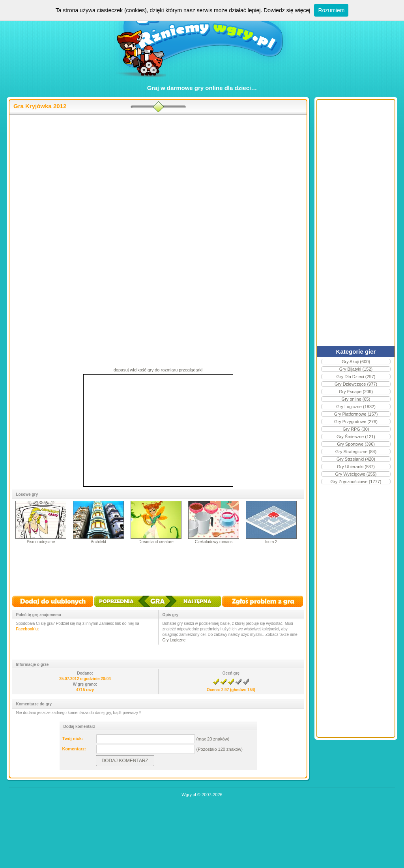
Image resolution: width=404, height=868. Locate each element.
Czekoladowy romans (214, 542)
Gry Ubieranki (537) (356, 467)
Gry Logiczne (174, 640)
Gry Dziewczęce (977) (356, 384)
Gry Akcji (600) (356, 362)
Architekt (98, 542)
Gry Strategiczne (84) (356, 452)
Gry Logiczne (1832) (356, 407)
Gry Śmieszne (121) (356, 437)
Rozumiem (331, 10)
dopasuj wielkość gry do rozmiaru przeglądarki (158, 370)
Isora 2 (271, 542)
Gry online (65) (356, 399)
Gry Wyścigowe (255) (356, 474)
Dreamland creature (156, 542)
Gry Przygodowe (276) (356, 422)
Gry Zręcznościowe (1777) (356, 482)
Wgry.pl (189, 795)
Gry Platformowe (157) (356, 414)
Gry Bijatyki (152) (356, 369)
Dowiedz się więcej (287, 10)
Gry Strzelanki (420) (356, 459)
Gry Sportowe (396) (356, 444)
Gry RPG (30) (356, 429)
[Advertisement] (158, 178)
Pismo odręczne (41, 542)
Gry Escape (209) (356, 392)
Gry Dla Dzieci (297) (356, 377)
